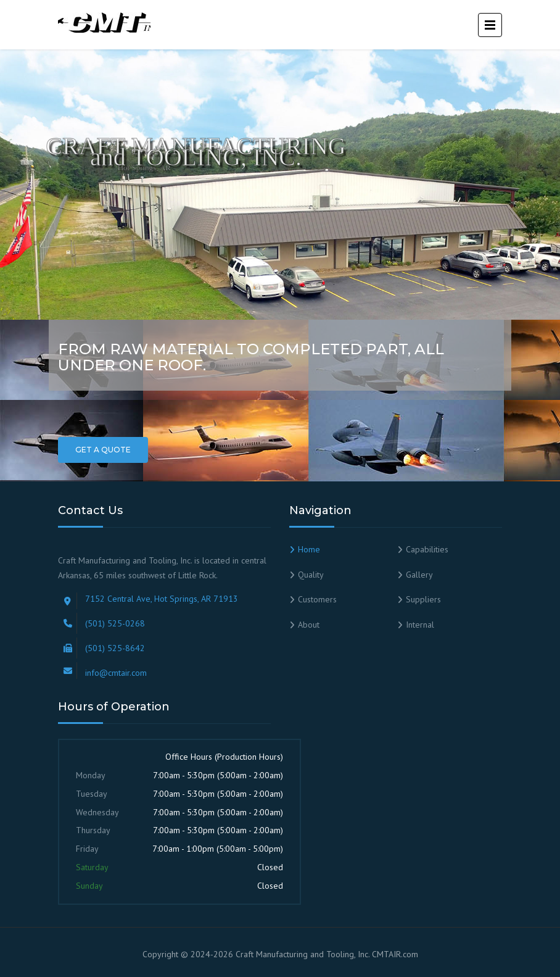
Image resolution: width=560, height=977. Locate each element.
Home (309, 549)
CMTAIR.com (395, 954)
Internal (420, 625)
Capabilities (427, 549)
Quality (311, 575)
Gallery (419, 575)
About (309, 625)
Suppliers (423, 599)
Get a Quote (103, 450)
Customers (317, 599)
